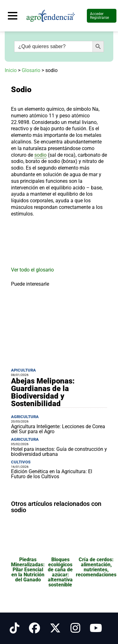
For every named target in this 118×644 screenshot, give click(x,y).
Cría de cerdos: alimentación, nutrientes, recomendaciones (96, 567)
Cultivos (21, 462)
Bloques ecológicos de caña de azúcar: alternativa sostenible (60, 572)
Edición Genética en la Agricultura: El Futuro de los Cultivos (52, 474)
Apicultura (23, 370)
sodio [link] (40, 155)
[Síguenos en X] (55, 628)
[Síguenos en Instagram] (75, 628)
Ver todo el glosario (32, 270)
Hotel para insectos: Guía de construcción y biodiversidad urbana (59, 452)
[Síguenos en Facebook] (34, 628)
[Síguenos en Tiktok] (15, 628)
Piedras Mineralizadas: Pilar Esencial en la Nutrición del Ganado (28, 570)
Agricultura (25, 417)
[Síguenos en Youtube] (96, 628)
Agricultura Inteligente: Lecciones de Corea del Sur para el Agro (58, 429)
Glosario (31, 70)
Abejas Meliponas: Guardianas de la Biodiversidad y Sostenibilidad (43, 392)
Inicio (11, 70)
